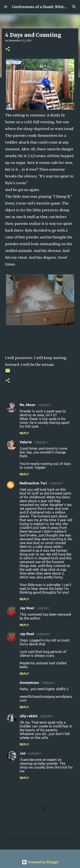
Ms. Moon (27, 405)
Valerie (26, 442)
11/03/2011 (41, 442)
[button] (8, 49)
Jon (23, 753)
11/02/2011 (44, 405)
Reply (24, 433)
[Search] (74, 7)
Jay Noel (27, 608)
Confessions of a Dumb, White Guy (43, 7)
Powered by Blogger (40, 862)
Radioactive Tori (33, 483)
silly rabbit (29, 716)
